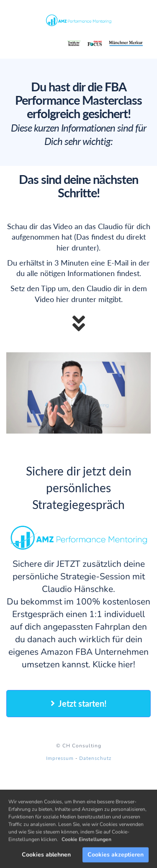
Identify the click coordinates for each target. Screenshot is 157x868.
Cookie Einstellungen (86, 843)
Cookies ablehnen (46, 858)
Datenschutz (95, 758)
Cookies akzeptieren (116, 858)
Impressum (60, 758)
